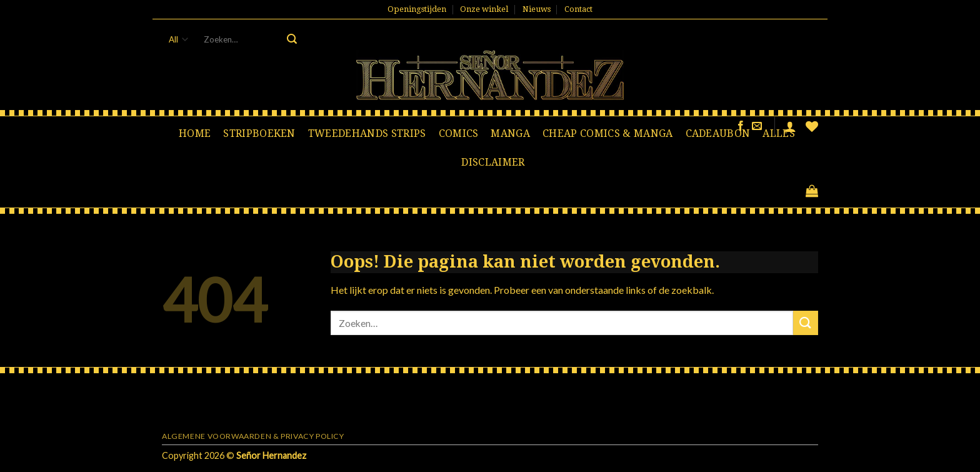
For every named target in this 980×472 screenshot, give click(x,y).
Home (195, 133)
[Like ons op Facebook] (741, 126)
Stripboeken (259, 133)
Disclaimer (493, 162)
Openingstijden (417, 9)
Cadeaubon (718, 133)
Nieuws (537, 9)
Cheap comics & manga (607, 133)
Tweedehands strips (367, 133)
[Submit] (292, 39)
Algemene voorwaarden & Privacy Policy (253, 436)
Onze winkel (484, 9)
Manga (510, 133)
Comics (459, 133)
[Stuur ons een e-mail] (757, 126)
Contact (578, 9)
